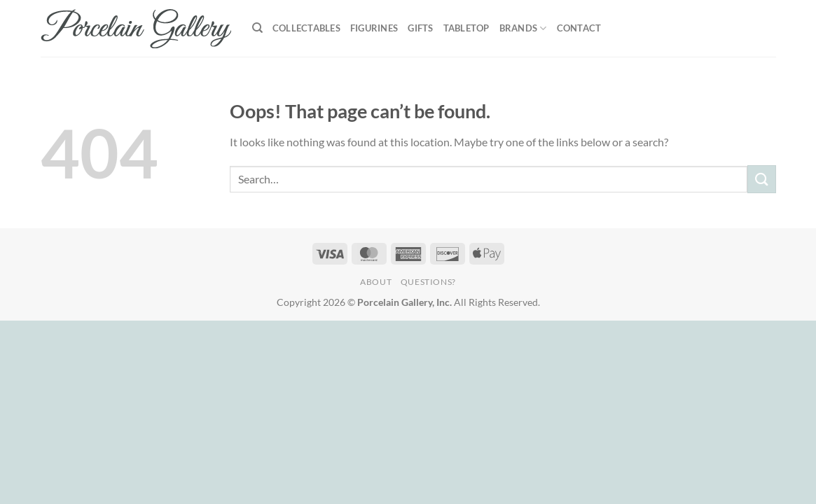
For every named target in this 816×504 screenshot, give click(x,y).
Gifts (420, 28)
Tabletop (466, 28)
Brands (523, 28)
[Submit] (761, 179)
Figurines (374, 28)
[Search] (257, 28)
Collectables (306, 28)
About (376, 282)
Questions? (428, 282)
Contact (579, 28)
